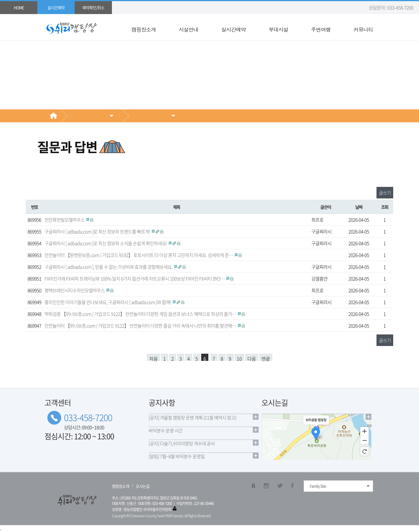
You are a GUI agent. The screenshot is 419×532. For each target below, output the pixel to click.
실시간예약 (233, 30)
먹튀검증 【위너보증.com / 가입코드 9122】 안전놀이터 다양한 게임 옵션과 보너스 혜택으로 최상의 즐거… (141, 314)
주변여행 (321, 30)
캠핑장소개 (144, 30)
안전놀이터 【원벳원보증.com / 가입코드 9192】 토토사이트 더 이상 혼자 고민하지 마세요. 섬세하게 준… (139, 255)
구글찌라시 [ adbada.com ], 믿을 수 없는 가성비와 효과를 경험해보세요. (109, 267)
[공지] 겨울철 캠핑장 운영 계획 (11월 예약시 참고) (192, 417)
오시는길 (143, 486)
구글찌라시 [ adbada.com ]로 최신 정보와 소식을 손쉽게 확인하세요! (106, 243)
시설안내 (189, 30)
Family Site (318, 486)
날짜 (359, 207)
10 (239, 358)
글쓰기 (385, 193)
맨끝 (266, 358)
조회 (385, 207)
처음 (154, 358)
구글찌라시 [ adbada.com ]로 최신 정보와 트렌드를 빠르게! (98, 231)
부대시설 (278, 30)
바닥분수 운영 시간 (166, 430)
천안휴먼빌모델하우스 (65, 220)
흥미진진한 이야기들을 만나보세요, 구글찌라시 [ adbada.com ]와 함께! (108, 302)
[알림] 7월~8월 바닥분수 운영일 (177, 456)
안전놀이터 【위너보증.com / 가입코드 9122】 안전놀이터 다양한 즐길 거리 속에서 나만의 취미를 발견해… (141, 326)
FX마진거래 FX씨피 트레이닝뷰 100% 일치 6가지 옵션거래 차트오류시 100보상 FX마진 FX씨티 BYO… (135, 278)
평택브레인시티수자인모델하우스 (75, 290)
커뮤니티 (363, 30)
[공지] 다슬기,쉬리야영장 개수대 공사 (182, 443)
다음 (252, 358)
